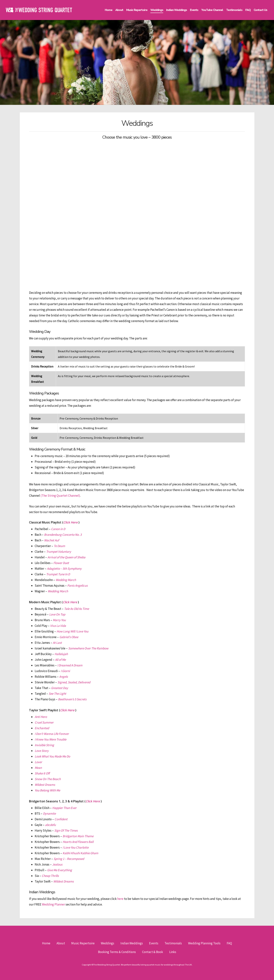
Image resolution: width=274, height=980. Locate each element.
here (120, 899)
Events (154, 943)
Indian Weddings (132, 943)
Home (46, 943)
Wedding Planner (53, 904)
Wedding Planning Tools (204, 943)
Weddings (108, 943)
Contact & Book (153, 952)
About (61, 943)
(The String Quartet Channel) (60, 496)
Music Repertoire (83, 943)
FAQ (229, 943)
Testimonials (173, 943)
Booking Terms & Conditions (117, 952)
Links (173, 952)
